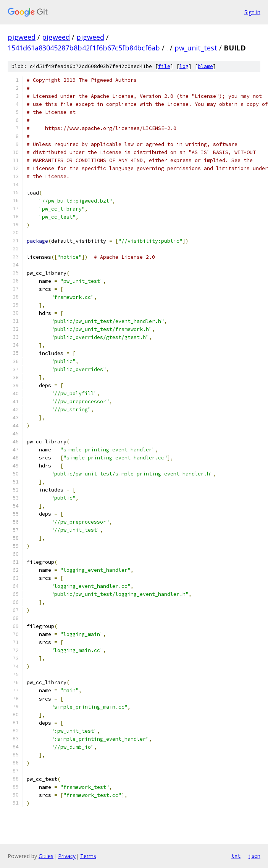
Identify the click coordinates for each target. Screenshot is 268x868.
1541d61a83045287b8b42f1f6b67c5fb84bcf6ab (84, 48)
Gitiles (46, 856)
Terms (88, 856)
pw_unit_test (196, 48)
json (254, 856)
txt (236, 856)
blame (205, 66)
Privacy (67, 856)
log (184, 66)
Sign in (252, 12)
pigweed (22, 37)
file (164, 66)
